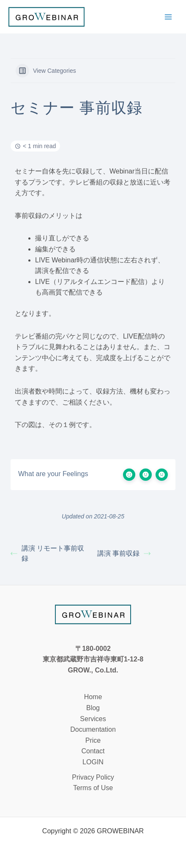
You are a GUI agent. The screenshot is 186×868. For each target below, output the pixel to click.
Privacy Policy (93, 777)
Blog (93, 708)
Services (93, 719)
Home (93, 697)
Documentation (93, 729)
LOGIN (93, 762)
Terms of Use (93, 788)
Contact (93, 751)
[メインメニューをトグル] (168, 17)
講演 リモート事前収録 (47, 553)
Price (93, 740)
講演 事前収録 (124, 553)
